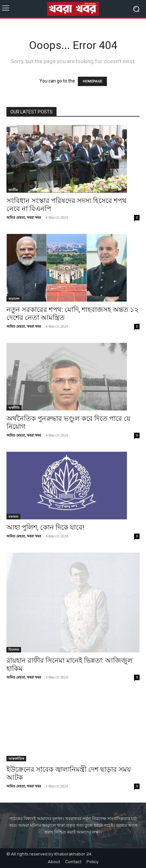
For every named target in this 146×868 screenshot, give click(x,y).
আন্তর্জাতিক (16, 758)
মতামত (13, 516)
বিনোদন (14, 650)
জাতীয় (13, 190)
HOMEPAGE (92, 81)
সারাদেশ (14, 299)
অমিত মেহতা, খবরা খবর (24, 217)
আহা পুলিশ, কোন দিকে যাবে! (45, 527)
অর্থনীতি (14, 408)
